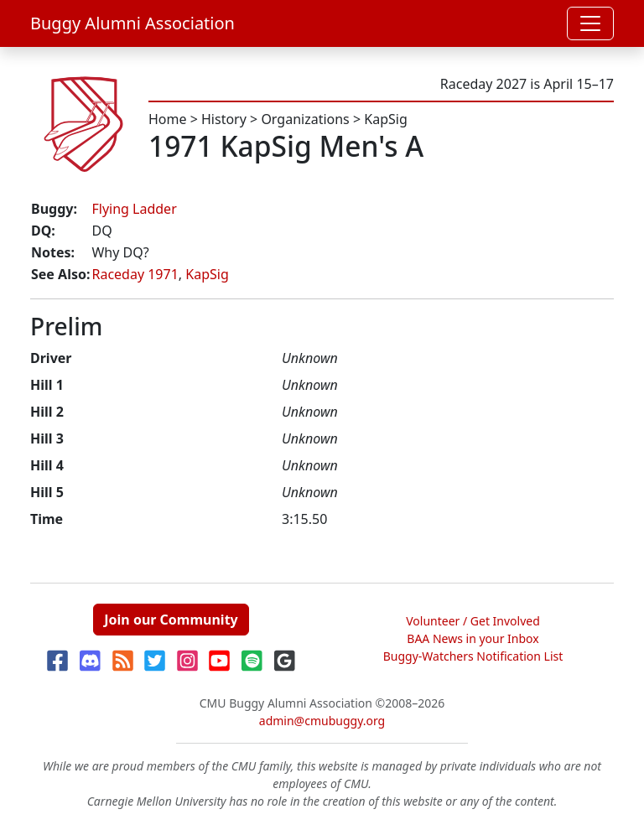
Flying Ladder (134, 209)
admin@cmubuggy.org (322, 721)
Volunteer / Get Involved (473, 621)
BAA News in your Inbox (473, 638)
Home (168, 119)
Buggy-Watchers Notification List (473, 656)
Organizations (305, 119)
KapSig (385, 119)
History (224, 119)
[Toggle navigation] (590, 23)
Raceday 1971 (135, 274)
